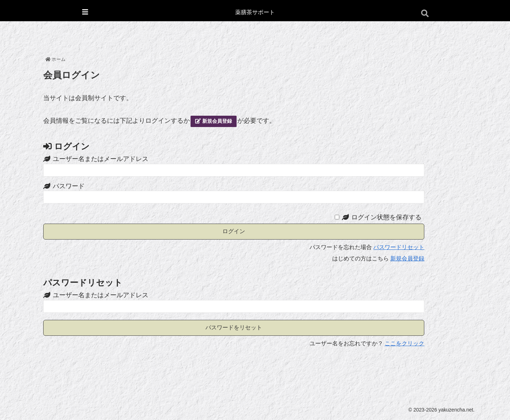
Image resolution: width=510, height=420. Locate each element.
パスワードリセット (399, 247)
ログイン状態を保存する (386, 217)
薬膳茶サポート (255, 12)
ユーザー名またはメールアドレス (101, 159)
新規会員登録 (214, 121)
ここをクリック (404, 343)
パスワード (69, 186)
